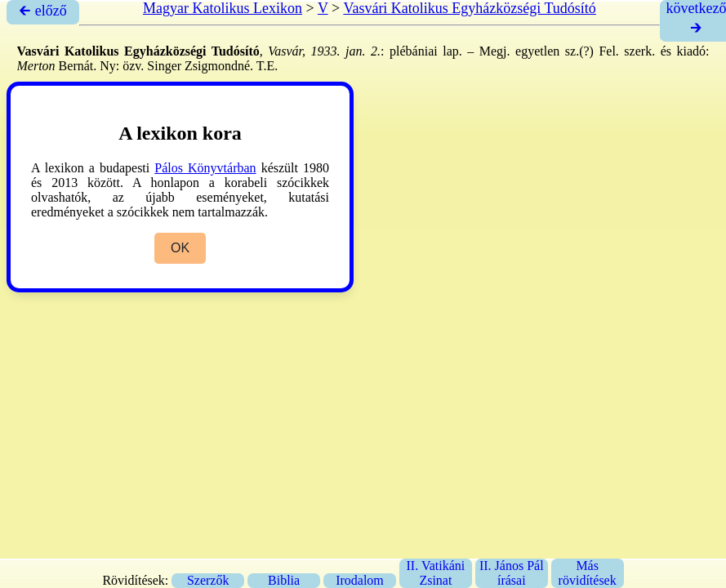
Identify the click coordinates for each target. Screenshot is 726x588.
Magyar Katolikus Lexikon (223, 8)
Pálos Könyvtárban (205, 168)
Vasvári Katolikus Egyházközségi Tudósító (469, 8)
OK (180, 248)
